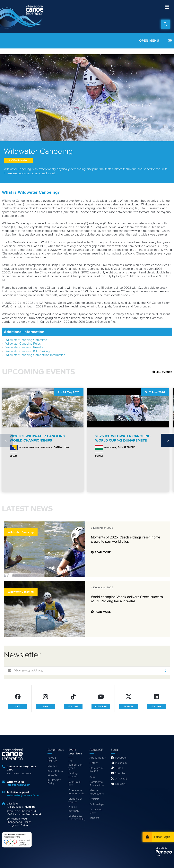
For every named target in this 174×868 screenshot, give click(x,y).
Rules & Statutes (52, 759)
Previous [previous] (6, 440)
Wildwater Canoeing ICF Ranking (28, 351)
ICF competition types (75, 765)
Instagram (121, 763)
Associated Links (96, 811)
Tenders (94, 818)
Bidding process (73, 775)
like (18, 707)
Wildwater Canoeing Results (24, 347)
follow (73, 707)
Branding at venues (75, 800)
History (94, 763)
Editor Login (162, 837)
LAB (158, 856)
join (45, 707)
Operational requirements (76, 792)
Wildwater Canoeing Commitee (26, 340)
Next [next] (168, 440)
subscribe (101, 707)
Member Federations (97, 792)
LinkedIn (120, 784)
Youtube (120, 773)
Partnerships (97, 804)
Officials (94, 799)
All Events (164, 372)
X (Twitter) (121, 779)
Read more (103, 552)
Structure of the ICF (96, 770)
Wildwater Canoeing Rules (23, 344)
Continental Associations (97, 784)
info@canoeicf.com (18, 785)
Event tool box (74, 783)
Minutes (52, 766)
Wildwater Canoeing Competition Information (35, 355)
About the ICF (98, 758)
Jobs (92, 777)
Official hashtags (74, 809)
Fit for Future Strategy (55, 773)
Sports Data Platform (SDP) (77, 817)
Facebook (121, 758)
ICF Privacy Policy (54, 782)
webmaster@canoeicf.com (23, 795)
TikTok (119, 768)
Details (14, 456)
